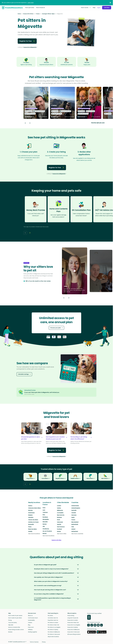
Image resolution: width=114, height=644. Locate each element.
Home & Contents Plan (14, 627)
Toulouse (45, 512)
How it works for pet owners (15, 616)
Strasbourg (46, 529)
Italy (73, 527)
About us (30, 616)
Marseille (45, 522)
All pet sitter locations (53, 637)
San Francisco (61, 527)
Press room (31, 627)
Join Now (107, 8)
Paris (44, 508)
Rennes (45, 533)
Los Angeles (60, 513)
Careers (30, 623)
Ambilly (30, 531)
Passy (30, 527)
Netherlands (75, 524)
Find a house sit (40, 8)
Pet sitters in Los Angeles (54, 627)
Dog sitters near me (53, 620)
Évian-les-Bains (32, 529)
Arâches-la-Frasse (33, 522)
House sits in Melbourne (73, 630)
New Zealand (75, 522)
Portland (59, 529)
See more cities (62, 534)
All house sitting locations (74, 634)
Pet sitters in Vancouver (54, 634)
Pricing (10, 620)
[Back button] (25, 123)
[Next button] (30, 123)
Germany (74, 515)
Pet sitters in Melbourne (54, 632)
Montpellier (46, 519)
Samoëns (31, 517)
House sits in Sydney (73, 627)
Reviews (10, 632)
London (59, 506)
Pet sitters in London (53, 623)
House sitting (71, 616)
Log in (99, 8)
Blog (29, 625)
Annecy (30, 506)
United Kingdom (76, 508)
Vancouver (60, 522)
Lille (44, 526)
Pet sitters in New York (53, 625)
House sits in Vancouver (74, 632)
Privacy (44, 642)
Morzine (30, 510)
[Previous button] (64, 298)
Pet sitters (50, 616)
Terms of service (34, 642)
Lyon (44, 510)
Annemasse (31, 513)
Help (94, 8)
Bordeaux (45, 517)
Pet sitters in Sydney (53, 630)
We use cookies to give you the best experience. (18, 3)
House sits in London (73, 620)
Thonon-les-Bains (33, 520)
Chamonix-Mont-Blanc (35, 508)
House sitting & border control (16, 630)
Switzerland (75, 531)
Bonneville (31, 524)
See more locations (34, 534)
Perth (59, 520)
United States (75, 506)
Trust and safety (13, 623)
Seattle (59, 524)
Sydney (59, 508)
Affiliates (30, 630)
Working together (33, 632)
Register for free (27, 41)
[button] (75, 271)
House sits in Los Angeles (74, 625)
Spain (73, 517)
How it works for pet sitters (15, 618)
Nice (44, 515)
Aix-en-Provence (47, 531)
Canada (74, 513)
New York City (61, 515)
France (73, 520)
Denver (59, 531)
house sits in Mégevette (30, 47)
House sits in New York (73, 623)
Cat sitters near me (53, 618)
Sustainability (31, 620)
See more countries (77, 534)
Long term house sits (73, 618)
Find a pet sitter (30, 8)
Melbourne (60, 510)
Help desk (11, 625)
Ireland (73, 529)
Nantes (45, 524)
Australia (74, 510)
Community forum (33, 618)
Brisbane (59, 517)
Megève (30, 515)
